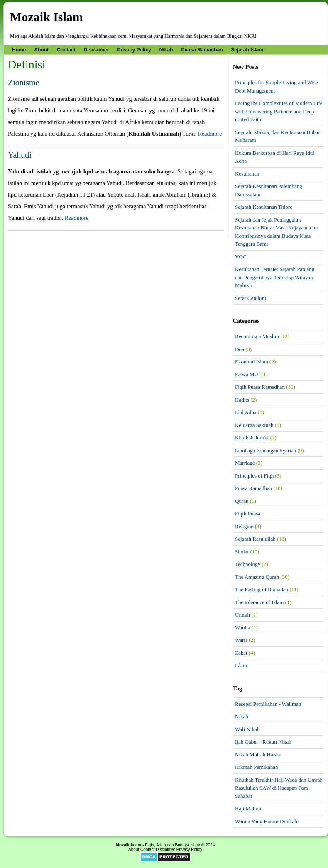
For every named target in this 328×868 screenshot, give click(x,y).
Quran (242, 501)
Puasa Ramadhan (202, 50)
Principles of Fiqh (254, 476)
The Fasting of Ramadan (262, 589)
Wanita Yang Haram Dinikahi (267, 821)
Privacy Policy (134, 50)
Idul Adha (246, 412)
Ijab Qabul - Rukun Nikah (263, 742)
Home (19, 50)
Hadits (242, 400)
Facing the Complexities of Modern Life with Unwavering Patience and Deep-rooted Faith (279, 111)
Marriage (245, 463)
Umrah (242, 615)
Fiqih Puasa (248, 513)
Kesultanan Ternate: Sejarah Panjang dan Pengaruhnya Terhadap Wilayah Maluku (275, 277)
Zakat (241, 653)
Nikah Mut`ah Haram (258, 755)
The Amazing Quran (257, 577)
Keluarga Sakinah (254, 425)
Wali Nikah (247, 729)
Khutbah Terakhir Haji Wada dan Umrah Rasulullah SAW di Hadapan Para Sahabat (279, 788)
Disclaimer (97, 50)
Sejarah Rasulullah (255, 539)
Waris (241, 640)
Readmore (210, 134)
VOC (241, 257)
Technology (248, 564)
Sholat (242, 552)
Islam (241, 665)
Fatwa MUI (247, 374)
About (41, 50)
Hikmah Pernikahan (257, 767)
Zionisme (24, 83)
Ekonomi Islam (252, 362)
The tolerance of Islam (259, 602)
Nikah (166, 50)
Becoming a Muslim (257, 336)
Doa (240, 349)
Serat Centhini (251, 298)
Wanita (243, 628)
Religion (244, 526)
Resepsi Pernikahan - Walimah (268, 704)
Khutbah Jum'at (252, 438)
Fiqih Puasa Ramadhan (260, 387)
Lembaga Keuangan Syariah (266, 450)
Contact (66, 50)
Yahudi (20, 155)
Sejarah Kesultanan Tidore (264, 207)
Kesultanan (247, 174)
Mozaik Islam (47, 17)
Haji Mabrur (248, 808)
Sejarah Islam (247, 50)
